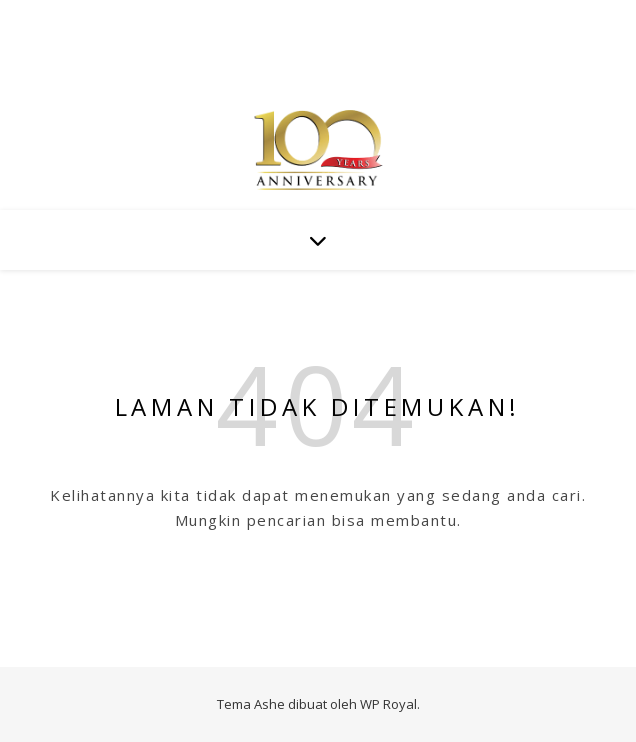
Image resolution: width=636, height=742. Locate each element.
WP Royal (388, 704)
